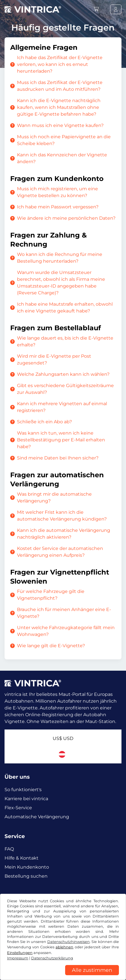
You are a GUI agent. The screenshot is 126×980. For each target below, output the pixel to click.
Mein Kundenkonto (27, 867)
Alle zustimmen (92, 970)
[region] (63, 976)
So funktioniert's (23, 790)
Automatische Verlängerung (37, 817)
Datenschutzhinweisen (69, 942)
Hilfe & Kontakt (22, 858)
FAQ (9, 849)
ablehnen (64, 947)
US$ (63, 738)
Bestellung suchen (26, 876)
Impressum (18, 958)
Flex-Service (18, 808)
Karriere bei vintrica (26, 799)
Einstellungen (20, 953)
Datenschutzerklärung (52, 958)
